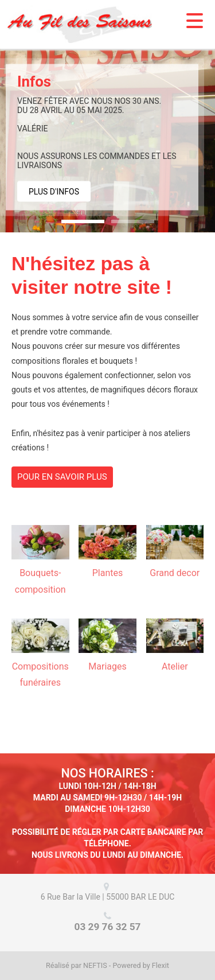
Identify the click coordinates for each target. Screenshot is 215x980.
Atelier (175, 666)
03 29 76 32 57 (108, 927)
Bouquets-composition (40, 581)
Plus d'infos (54, 192)
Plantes (108, 573)
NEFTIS (95, 965)
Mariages (107, 666)
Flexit (161, 965)
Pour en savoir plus (62, 477)
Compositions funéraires (40, 675)
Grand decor (175, 573)
